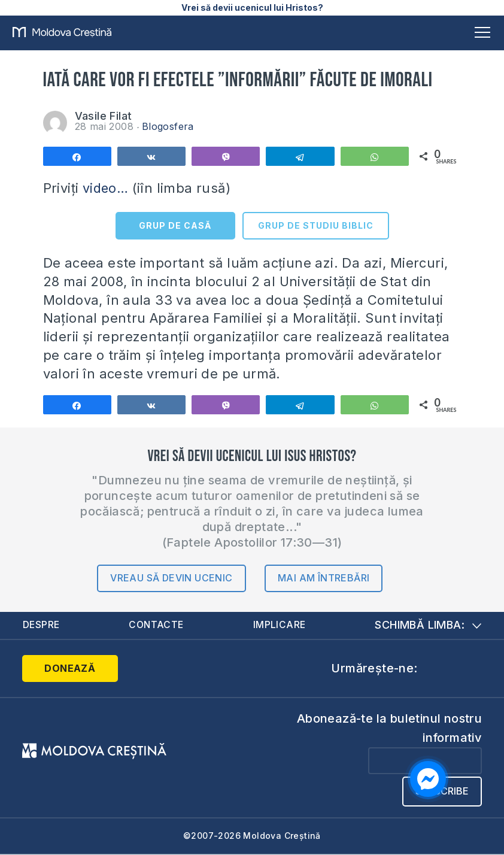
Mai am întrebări (324, 578)
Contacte (157, 625)
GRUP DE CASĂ (175, 225)
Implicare (280, 625)
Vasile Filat (104, 116)
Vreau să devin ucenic (171, 578)
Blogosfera (168, 126)
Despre (42, 625)
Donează (70, 668)
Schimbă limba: (428, 625)
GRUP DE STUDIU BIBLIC (316, 225)
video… (106, 188)
